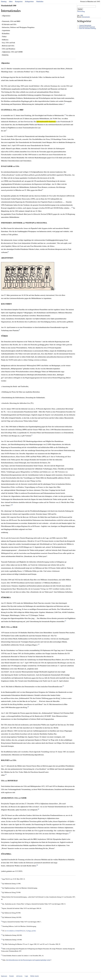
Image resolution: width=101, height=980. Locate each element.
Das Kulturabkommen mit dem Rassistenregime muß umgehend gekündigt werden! (29, 960)
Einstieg (4, 1)
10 (12, 505)
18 (37, 865)
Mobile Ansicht (35, 976)
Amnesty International (85, 25)
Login (26, 976)
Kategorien (19, 1)
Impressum (4, 976)
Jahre (11, 1)
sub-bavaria (19, 976)
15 (6, 775)
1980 (82, 16)
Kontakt (12, 976)
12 (39, 644)
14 (28, 707)
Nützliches (40, 1)
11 (65, 621)
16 (38, 809)
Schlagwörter (29, 1)
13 (63, 686)
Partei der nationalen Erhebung (87, 28)
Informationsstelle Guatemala (87, 27)
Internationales (86, 17)
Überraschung (81, 12)
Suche (80, 9)
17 (70, 833)
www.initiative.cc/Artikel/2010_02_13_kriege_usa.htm (21, 931)
